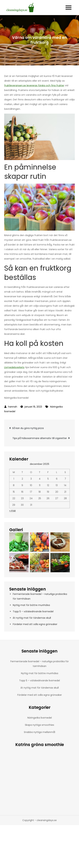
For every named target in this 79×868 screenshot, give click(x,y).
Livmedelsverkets (14, 367)
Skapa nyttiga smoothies (39, 725)
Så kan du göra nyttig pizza (28, 428)
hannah (13, 407)
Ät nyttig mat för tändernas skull (32, 618)
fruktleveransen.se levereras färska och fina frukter (34, 85)
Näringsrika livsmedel (40, 718)
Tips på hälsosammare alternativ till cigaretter (40, 438)
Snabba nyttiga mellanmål (39, 732)
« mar (13, 511)
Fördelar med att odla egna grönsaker (35, 624)
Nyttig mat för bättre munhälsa (31, 605)
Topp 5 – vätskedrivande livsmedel (33, 611)
